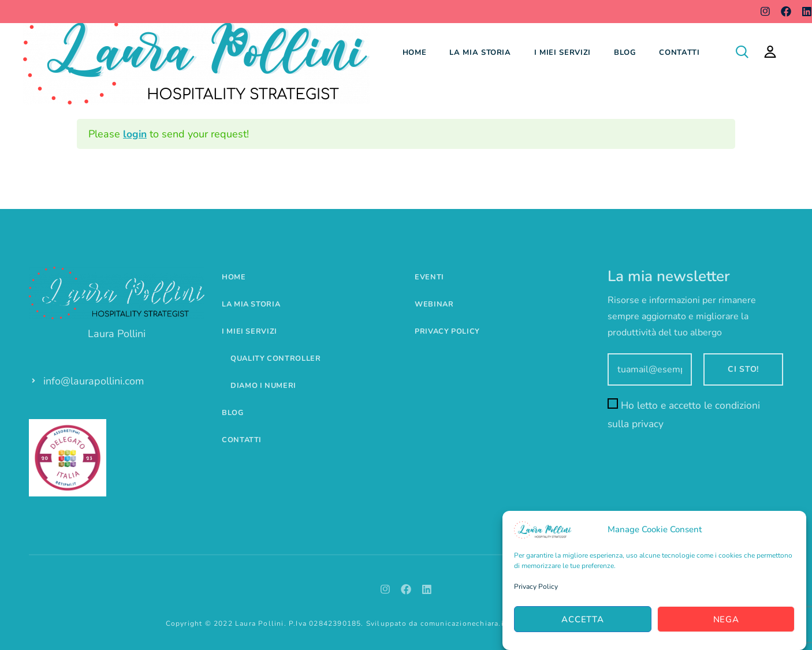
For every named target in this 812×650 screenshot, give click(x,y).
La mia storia (480, 53)
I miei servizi (563, 53)
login (135, 134)
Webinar (435, 304)
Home (415, 53)
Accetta (582, 619)
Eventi (429, 277)
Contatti (679, 53)
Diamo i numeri (265, 386)
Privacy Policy (536, 587)
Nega (726, 619)
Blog (625, 53)
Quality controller (277, 358)
